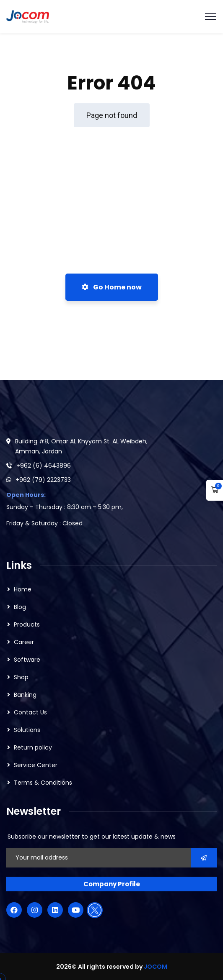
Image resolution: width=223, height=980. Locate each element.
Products (27, 624)
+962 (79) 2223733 (43, 480)
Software (27, 660)
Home (23, 589)
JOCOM (156, 967)
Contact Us (30, 712)
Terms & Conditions (43, 783)
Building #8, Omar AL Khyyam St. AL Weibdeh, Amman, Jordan (81, 446)
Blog (20, 607)
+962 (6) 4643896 (44, 466)
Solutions (27, 730)
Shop (21, 677)
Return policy (33, 747)
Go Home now (112, 287)
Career (24, 642)
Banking (25, 695)
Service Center (36, 765)
